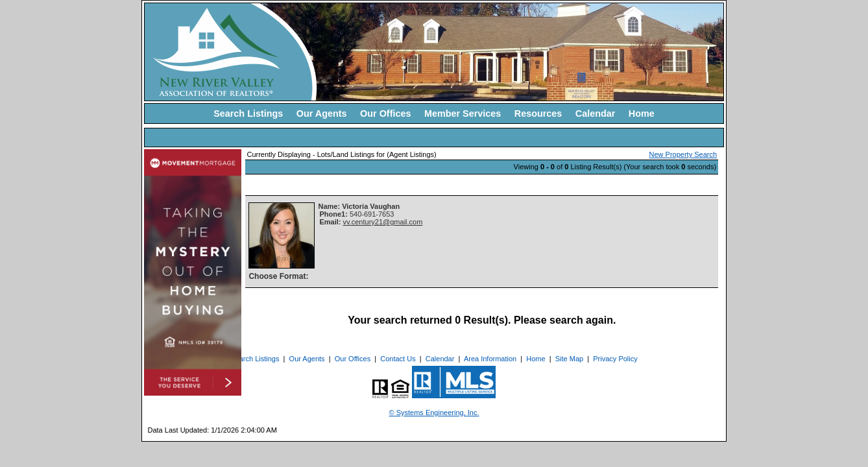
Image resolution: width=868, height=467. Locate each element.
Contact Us (398, 359)
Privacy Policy (615, 359)
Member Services (463, 114)
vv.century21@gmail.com (383, 222)
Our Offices (385, 114)
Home (642, 114)
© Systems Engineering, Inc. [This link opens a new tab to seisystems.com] (434, 413)
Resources (538, 114)
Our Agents (322, 114)
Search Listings (248, 114)
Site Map (569, 359)
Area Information (490, 359)
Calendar (596, 114)
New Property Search (683, 154)
